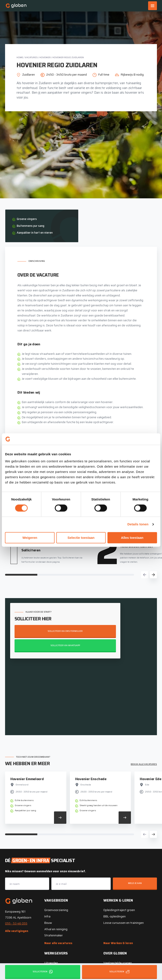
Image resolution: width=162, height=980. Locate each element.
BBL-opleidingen (115, 916)
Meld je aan (135, 883)
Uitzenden (51, 963)
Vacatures (31, 57)
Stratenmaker (54, 935)
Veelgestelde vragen (118, 963)
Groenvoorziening (56, 910)
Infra (47, 916)
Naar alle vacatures (58, 943)
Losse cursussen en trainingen (124, 923)
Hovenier (45, 57)
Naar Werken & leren (118, 943)
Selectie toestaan (81, 538)
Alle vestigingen (17, 931)
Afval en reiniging (56, 929)
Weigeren (30, 538)
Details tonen (138, 524)
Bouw (48, 923)
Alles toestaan (132, 538)
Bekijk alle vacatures (144, 764)
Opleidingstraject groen (119, 910)
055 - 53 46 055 (16, 923)
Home (20, 57)
